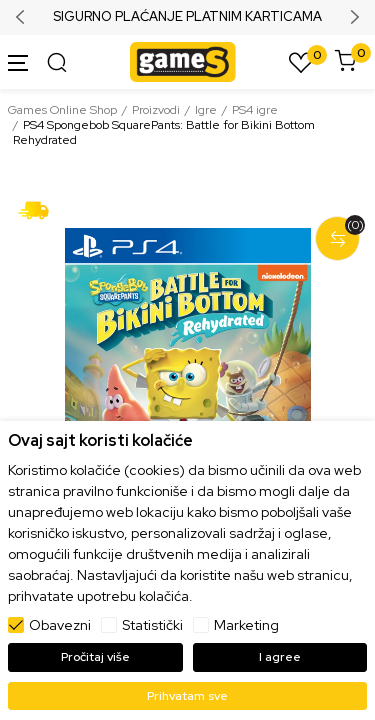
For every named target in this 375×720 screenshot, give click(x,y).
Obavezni (60, 625)
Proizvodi (156, 110)
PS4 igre (255, 110)
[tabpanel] (187, 382)
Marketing (246, 625)
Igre (206, 110)
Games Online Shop (62, 110)
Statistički (152, 625)
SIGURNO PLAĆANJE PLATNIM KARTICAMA (187, 17)
